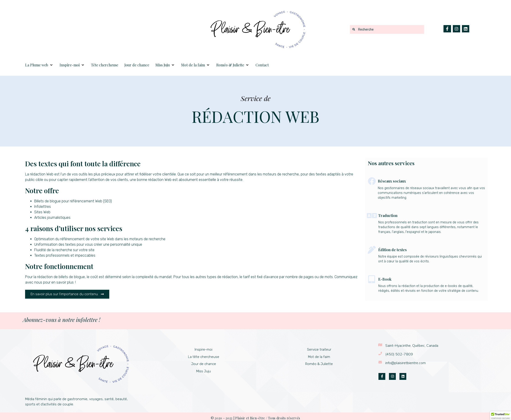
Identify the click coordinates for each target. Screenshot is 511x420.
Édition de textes (392, 250)
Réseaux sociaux (392, 181)
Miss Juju (203, 371)
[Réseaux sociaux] (372, 181)
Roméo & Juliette (319, 364)
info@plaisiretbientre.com (405, 363)
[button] (39, 65)
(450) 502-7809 (399, 354)
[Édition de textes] (372, 250)
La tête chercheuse (204, 357)
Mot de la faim (319, 357)
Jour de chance (204, 364)
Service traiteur (319, 350)
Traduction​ (388, 215)
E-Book (385, 279)
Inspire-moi (203, 350)
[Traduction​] (372, 215)
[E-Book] (372, 279)
